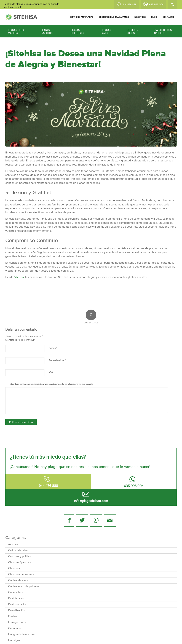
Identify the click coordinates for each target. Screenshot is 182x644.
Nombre (53, 348)
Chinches (14, 568)
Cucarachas (15, 592)
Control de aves (18, 580)
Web (51, 372)
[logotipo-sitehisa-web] (21, 17)
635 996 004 (156, 5)
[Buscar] (172, 5)
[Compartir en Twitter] (82, 521)
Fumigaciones (17, 622)
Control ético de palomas (24, 586)
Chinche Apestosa (20, 562)
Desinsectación (18, 604)
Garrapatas (15, 628)
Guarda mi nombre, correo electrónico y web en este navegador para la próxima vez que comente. (52, 384)
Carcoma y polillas (19, 556)
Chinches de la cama (21, 574)
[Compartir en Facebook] (69, 521)
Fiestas (13, 616)
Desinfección (16, 598)
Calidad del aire (18, 550)
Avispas (13, 544)
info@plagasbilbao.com (91, 501)
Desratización (17, 610)
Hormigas (14, 640)
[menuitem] (81, 17)
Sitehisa (19, 277)
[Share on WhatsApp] (96, 521)
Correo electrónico (57, 360)
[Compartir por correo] (110, 521)
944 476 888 (129, 5)
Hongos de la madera (21, 634)
